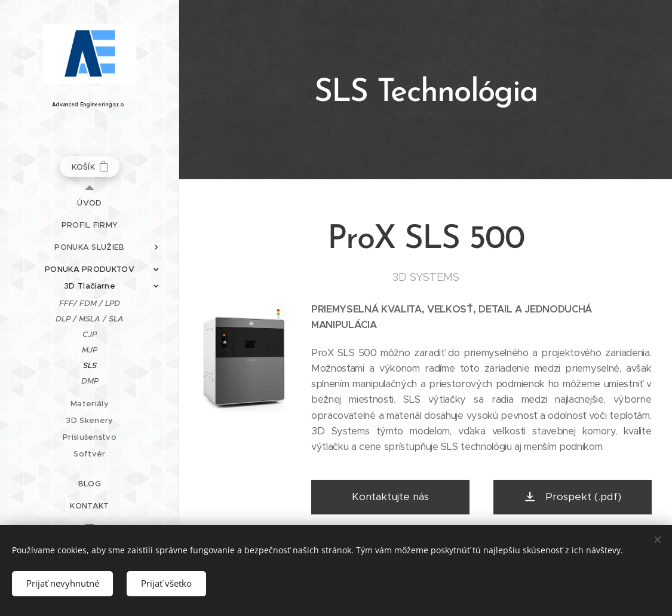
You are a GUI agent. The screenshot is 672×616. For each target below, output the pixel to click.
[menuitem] (90, 203)
